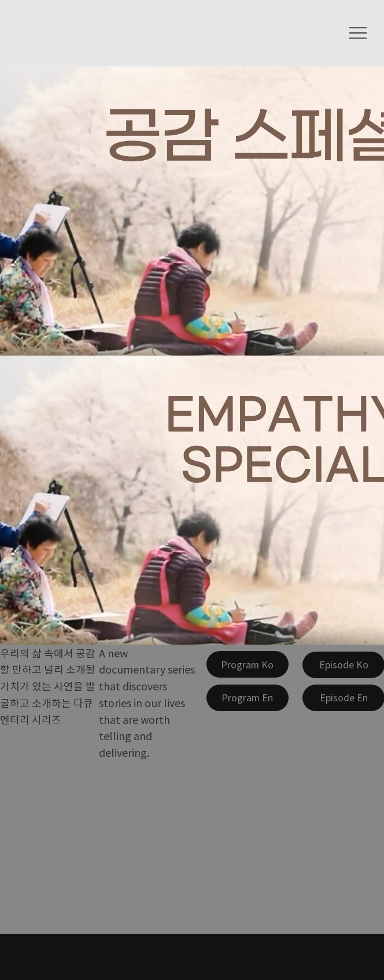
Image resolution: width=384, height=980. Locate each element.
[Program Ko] (248, 664)
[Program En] (248, 698)
